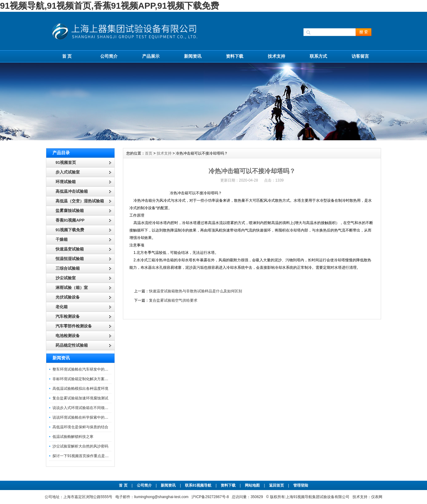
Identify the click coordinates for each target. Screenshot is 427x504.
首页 (149, 153)
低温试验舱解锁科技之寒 (73, 437)
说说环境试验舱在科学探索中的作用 (82, 417)
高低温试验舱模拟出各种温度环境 (80, 389)
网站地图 (252, 485)
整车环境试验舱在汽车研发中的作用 (82, 369)
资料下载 (235, 56)
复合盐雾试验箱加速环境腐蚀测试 (80, 398)
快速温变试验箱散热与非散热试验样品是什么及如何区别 (196, 291)
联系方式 (318, 56)
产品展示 (151, 56)
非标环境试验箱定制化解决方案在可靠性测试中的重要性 (99, 379)
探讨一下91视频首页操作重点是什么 (82, 456)
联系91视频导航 (198, 485)
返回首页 (277, 485)
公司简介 (109, 56)
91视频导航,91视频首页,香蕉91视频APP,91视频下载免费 (110, 6)
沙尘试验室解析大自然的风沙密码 (80, 446)
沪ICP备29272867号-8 (210, 497)
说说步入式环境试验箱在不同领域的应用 (86, 408)
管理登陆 (301, 485)
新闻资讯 (193, 56)
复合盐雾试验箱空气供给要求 (173, 300)
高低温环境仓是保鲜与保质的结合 (80, 427)
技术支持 (276, 56)
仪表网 (377, 497)
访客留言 (360, 56)
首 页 (67, 56)
